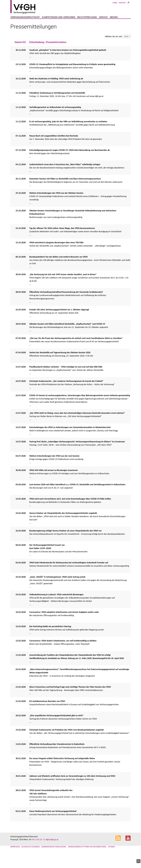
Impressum (15, 858)
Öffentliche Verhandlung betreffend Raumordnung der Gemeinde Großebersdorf (66, 303)
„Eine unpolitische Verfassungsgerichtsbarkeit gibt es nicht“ (56, 727)
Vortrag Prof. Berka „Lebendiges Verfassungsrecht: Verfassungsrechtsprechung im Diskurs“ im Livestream (77, 453)
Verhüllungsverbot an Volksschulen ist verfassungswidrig (55, 118)
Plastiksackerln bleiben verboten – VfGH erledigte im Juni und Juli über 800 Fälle (66, 378)
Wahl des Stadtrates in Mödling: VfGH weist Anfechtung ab (56, 90)
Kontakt (122, 10)
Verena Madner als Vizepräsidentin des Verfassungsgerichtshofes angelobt (63, 524)
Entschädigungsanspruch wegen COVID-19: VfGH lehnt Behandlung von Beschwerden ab (70, 161)
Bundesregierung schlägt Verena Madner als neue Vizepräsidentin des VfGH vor (66, 542)
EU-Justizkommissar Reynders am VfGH (47, 712)
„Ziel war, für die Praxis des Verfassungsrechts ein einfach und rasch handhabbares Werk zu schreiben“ (76, 349)
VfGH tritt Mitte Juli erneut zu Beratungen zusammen (54, 481)
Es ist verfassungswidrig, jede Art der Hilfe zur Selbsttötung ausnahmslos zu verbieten (68, 133)
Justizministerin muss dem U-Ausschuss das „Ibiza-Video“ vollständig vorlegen (65, 176)
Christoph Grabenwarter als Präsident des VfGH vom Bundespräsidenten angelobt (67, 741)
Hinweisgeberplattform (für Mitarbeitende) (87, 858)
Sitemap (112, 858)
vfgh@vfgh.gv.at (52, 851)
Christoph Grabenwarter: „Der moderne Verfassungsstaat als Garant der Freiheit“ (66, 392)
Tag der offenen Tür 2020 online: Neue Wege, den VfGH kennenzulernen (62, 239)
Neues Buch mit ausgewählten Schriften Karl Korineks (54, 147)
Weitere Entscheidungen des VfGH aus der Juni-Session (54, 467)
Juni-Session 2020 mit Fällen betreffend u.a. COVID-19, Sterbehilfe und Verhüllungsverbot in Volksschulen (77, 496)
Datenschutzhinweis (31, 858)
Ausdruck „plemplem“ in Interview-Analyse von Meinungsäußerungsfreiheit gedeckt (68, 61)
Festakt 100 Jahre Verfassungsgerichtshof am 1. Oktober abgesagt (59, 321)
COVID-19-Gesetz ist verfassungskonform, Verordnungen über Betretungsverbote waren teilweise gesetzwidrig (80, 407)
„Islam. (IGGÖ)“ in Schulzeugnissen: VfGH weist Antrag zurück (57, 588)
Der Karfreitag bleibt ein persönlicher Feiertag (50, 638)
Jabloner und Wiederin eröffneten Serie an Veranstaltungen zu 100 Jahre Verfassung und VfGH (72, 787)
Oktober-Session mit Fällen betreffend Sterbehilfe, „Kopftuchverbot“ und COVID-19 (67, 335)
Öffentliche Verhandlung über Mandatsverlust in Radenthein (57, 755)
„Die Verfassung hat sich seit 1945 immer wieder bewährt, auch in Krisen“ (63, 286)
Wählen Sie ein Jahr (114, 48)
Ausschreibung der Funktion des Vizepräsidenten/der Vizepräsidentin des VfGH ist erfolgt (70, 666)
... (80, 66)
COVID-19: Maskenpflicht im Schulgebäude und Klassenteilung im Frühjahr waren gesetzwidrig (72, 75)
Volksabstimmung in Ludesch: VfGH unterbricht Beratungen (56, 606)
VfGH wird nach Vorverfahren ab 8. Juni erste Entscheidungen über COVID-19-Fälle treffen (70, 510)
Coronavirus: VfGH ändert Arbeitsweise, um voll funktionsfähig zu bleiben (63, 652)
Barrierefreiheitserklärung (54, 858)
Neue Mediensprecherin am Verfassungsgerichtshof (53, 822)
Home (115, 10)
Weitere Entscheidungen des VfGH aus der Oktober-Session (56, 204)
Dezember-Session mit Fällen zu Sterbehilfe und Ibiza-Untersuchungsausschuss (65, 190)
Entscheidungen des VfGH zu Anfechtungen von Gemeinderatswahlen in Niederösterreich (70, 438)
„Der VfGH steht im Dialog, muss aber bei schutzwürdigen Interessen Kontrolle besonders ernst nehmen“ (77, 424)
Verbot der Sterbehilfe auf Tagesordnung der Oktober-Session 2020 (60, 364)
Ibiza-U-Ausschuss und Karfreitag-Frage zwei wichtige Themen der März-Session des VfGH (70, 698)
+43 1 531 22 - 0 (38, 851)
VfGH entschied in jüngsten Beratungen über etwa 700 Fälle (57, 254)
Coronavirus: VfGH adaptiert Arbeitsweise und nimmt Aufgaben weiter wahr (64, 623)
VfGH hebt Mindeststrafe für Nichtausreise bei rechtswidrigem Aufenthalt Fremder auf (69, 574)
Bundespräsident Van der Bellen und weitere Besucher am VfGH (59, 268)
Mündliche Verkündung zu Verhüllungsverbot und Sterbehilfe (57, 104)
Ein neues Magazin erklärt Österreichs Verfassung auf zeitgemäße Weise (62, 770)
